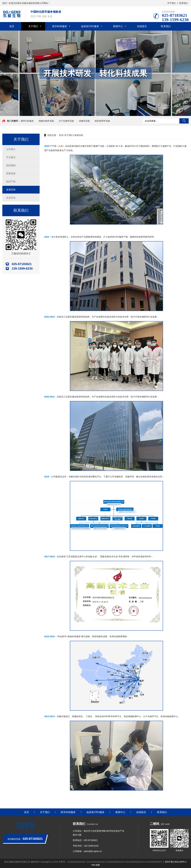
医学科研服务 (60, 26)
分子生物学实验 (66, 121)
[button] (93, 113)
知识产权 (11, 181)
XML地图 (96, 865)
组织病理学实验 (102, 121)
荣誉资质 (11, 173)
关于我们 (172, 3)
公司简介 (11, 149)
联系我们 (184, 3)
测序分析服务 (27, 121)
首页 (12, 26)
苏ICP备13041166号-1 (176, 862)
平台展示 (11, 157)
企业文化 (11, 198)
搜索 (184, 121)
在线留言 (142, 26)
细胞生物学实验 (46, 121)
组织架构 (11, 165)
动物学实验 (84, 121)
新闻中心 (118, 26)
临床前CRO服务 (90, 26)
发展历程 (11, 190)
